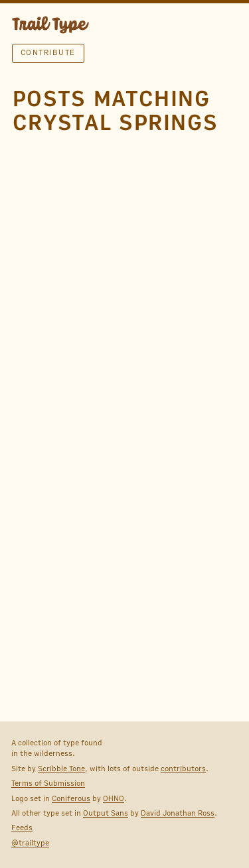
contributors (183, 769)
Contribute (48, 52)
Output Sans (106, 813)
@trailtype (30, 843)
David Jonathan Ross (178, 813)
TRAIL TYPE (50, 27)
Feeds (22, 828)
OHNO (114, 798)
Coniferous (71, 798)
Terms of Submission (48, 783)
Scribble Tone (61, 769)
